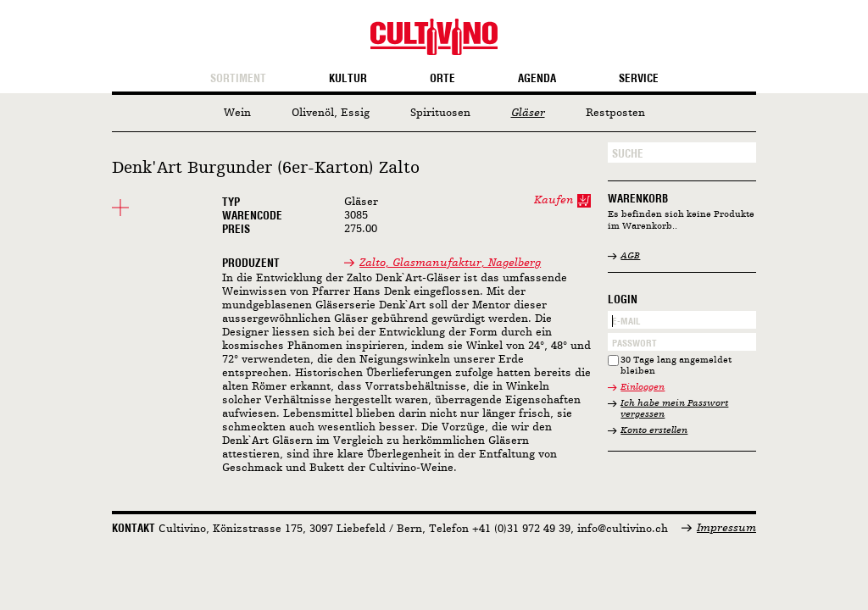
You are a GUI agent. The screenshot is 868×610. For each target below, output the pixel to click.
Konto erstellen (654, 431)
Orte (442, 79)
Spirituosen (440, 113)
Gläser (528, 113)
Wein (237, 113)
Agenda (537, 79)
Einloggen (643, 388)
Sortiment (238, 79)
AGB (630, 256)
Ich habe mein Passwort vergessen (674, 410)
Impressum (726, 528)
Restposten (615, 113)
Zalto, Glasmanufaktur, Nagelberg (450, 263)
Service (639, 79)
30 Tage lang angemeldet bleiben (676, 366)
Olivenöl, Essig (331, 113)
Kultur (348, 79)
